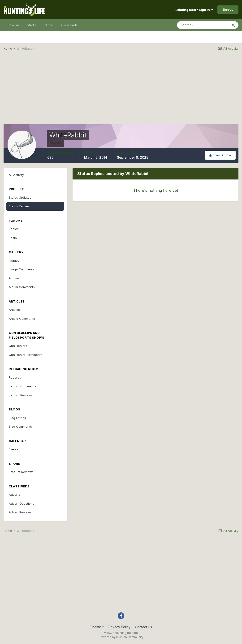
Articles (14, 310)
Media (32, 25)
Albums (14, 278)
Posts (13, 238)
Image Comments (22, 269)
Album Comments (22, 287)
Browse (13, 25)
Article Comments (22, 319)
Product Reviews (21, 472)
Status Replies (19, 206)
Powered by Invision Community (121, 637)
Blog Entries (17, 418)
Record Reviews (21, 395)
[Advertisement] (121, 91)
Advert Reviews (20, 512)
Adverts (14, 495)
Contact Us (143, 627)
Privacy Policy (119, 627)
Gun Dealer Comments (26, 355)
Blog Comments (20, 426)
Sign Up (228, 9)
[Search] (203, 25)
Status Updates (20, 197)
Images (14, 260)
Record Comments (22, 386)
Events (14, 449)
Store (49, 25)
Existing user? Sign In (194, 10)
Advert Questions (22, 503)
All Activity (16, 175)
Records (15, 377)
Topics (14, 229)
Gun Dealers (18, 346)
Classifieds (69, 25)
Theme (97, 627)
